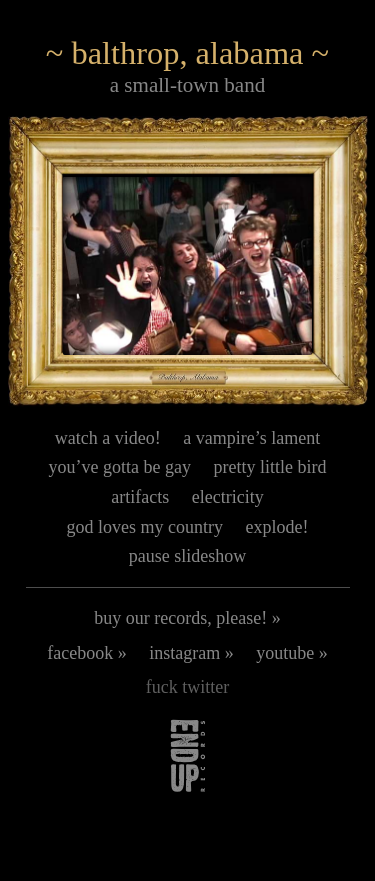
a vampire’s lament (251, 438)
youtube (285, 653)
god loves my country (145, 527)
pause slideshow (187, 556)
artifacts (140, 497)
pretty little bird (269, 467)
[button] (188, 261)
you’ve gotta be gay (120, 467)
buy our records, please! (180, 618)
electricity (228, 497)
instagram (184, 653)
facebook (80, 653)
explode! (277, 527)
